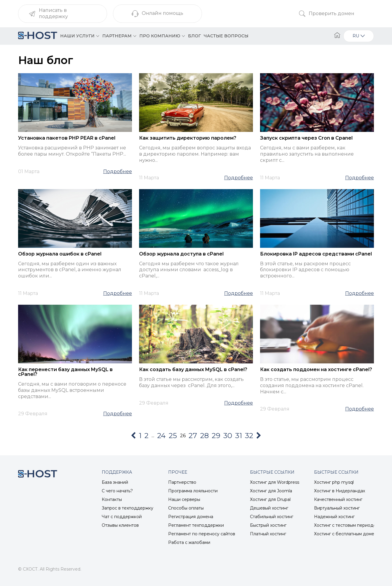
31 (239, 436)
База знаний (115, 482)
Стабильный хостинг (272, 517)
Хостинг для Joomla (271, 491)
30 (228, 436)
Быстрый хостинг (268, 525)
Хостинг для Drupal (270, 499)
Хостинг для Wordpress (275, 482)
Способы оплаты (186, 508)
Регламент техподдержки (196, 525)
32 (249, 436)
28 (204, 436)
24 (161, 436)
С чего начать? (117, 491)
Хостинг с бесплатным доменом (348, 534)
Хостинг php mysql (334, 482)
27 (193, 436)
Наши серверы (184, 499)
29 (216, 436)
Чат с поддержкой (122, 517)
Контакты (112, 499)
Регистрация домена (191, 517)
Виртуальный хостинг (337, 508)
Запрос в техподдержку (128, 508)
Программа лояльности (193, 491)
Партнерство (182, 482)
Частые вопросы (226, 36)
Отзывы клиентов (120, 525)
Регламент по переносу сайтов (202, 534)
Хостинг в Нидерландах (340, 491)
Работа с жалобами (189, 542)
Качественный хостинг (338, 499)
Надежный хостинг (334, 517)
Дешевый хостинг (269, 508)
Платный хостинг (268, 534)
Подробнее (118, 172)
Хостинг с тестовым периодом (346, 525)
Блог (194, 36)
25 (173, 436)
